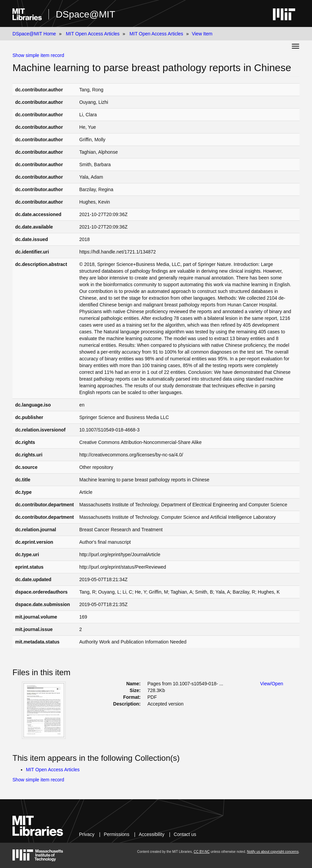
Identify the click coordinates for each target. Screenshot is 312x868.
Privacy (87, 834)
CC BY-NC (202, 852)
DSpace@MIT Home (34, 34)
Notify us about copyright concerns (273, 852)
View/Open (272, 684)
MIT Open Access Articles (93, 34)
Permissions (117, 834)
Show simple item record (38, 55)
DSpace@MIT (85, 14)
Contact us (185, 834)
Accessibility (152, 834)
